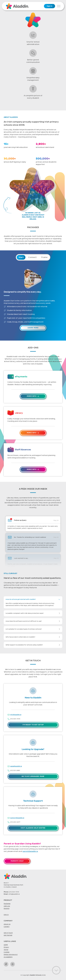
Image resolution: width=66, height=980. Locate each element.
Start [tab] (21, 257)
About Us (7, 924)
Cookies (7, 952)
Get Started (8, 935)
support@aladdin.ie (17, 818)
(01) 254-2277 (15, 822)
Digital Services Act (11, 955)
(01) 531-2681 (15, 770)
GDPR (6, 945)
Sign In (49, 6)
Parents (7, 909)
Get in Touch (8, 933)
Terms (6, 950)
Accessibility (8, 957)
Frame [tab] (44, 257)
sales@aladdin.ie (16, 766)
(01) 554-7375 (15, 719)
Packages (7, 904)
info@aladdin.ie (16, 715)
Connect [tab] (32, 257)
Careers (7, 927)
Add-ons (7, 906)
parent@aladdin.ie (30, 851)
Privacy (6, 947)
